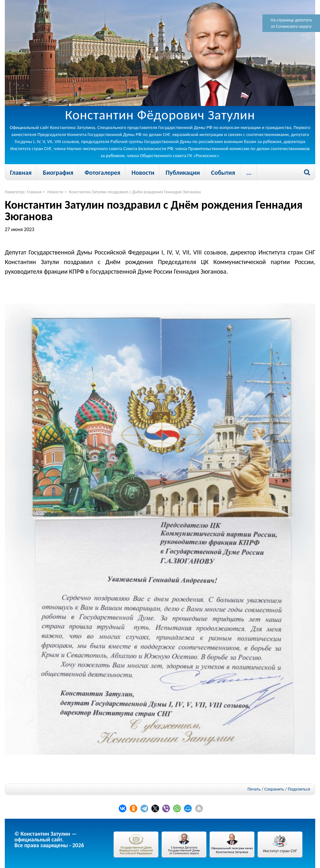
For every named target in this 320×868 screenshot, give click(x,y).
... (249, 173)
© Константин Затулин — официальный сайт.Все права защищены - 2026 (49, 840)
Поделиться (299, 789)
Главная (21, 173)
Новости (143, 173)
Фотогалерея (102, 173)
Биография (58, 173)
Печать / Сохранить (266, 789)
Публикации (183, 173)
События (223, 173)
